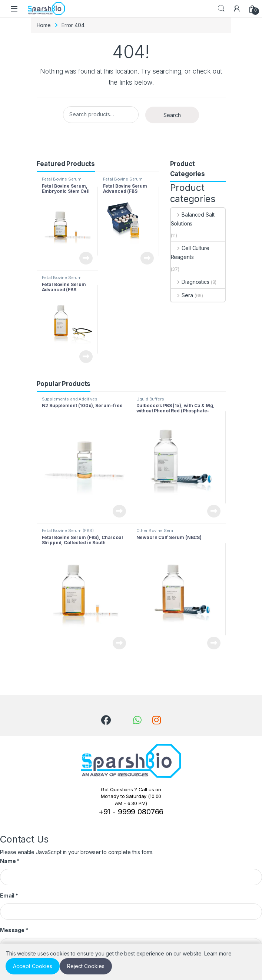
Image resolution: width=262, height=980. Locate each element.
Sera (182, 295)
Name (10, 861)
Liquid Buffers (150, 399)
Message (14, 930)
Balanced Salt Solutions (193, 219)
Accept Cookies (33, 966)
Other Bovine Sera (155, 530)
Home (44, 25)
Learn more (218, 953)
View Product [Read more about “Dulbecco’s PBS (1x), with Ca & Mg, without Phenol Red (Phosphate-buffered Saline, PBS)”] (214, 511)
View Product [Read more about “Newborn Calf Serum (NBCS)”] (214, 643)
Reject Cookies (86, 966)
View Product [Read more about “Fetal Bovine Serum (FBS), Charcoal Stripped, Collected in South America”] (119, 643)
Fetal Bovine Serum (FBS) (62, 181)
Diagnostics (190, 282)
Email (9, 895)
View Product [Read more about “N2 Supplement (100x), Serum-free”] (119, 511)
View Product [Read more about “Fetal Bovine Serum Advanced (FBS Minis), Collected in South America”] (147, 258)
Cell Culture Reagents (190, 252)
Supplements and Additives (70, 399)
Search (221, 9)
